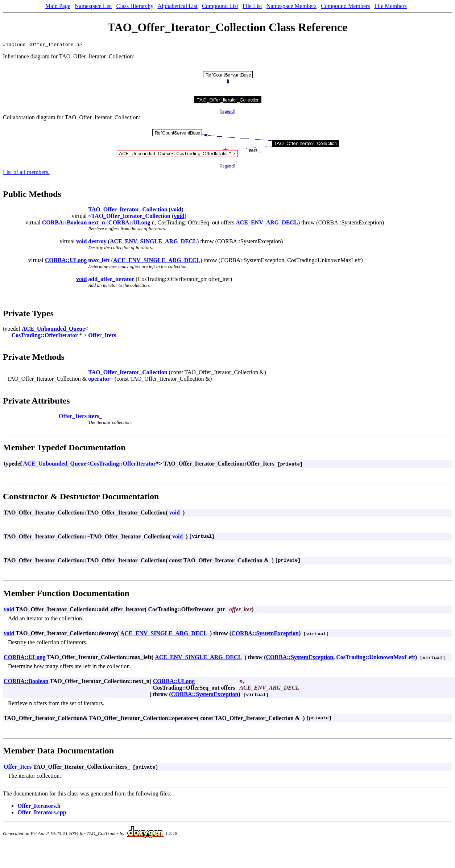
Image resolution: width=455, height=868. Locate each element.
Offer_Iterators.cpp (42, 813)
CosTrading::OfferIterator (45, 336)
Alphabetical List (177, 6)
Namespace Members (291, 6)
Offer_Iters (102, 336)
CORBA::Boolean (65, 224)
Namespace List (93, 6)
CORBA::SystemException (265, 634)
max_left (99, 261)
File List (252, 6)
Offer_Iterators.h (39, 807)
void (176, 210)
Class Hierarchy (135, 6)
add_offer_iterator (111, 280)
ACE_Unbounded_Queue (53, 330)
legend (227, 112)
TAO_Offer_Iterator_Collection (128, 210)
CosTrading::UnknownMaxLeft (376, 658)
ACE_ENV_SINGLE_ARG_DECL (153, 242)
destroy (97, 242)
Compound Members (346, 6)
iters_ (95, 417)
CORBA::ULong (129, 224)
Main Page (58, 6)
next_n (96, 224)
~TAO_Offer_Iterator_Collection (129, 217)
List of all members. (26, 173)
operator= (101, 380)
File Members (391, 6)
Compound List (220, 6)
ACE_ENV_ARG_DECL (267, 224)
